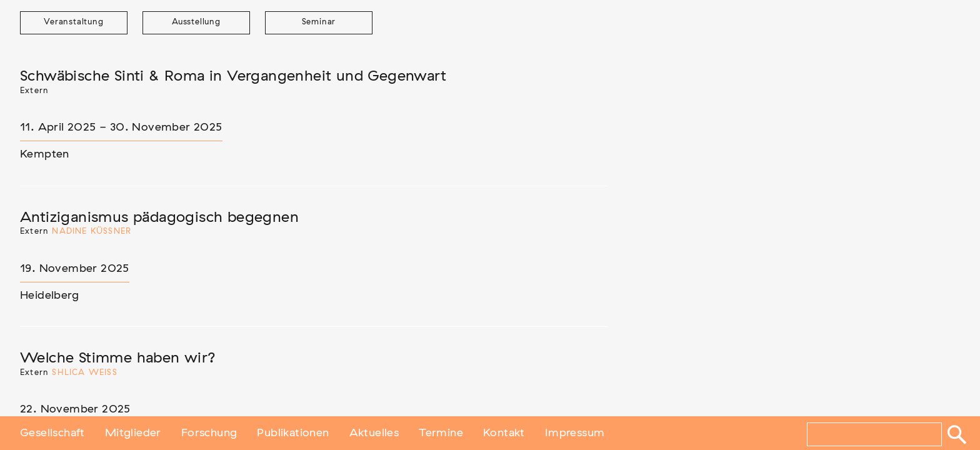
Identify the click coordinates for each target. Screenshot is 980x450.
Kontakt (504, 433)
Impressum (575, 433)
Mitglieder (133, 433)
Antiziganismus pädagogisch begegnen (159, 217)
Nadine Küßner (92, 232)
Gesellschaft (52, 433)
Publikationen (293, 433)
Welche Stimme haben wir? (118, 358)
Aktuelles (374, 433)
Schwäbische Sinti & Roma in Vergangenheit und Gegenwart (233, 76)
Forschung (209, 433)
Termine (441, 433)
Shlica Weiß (84, 373)
